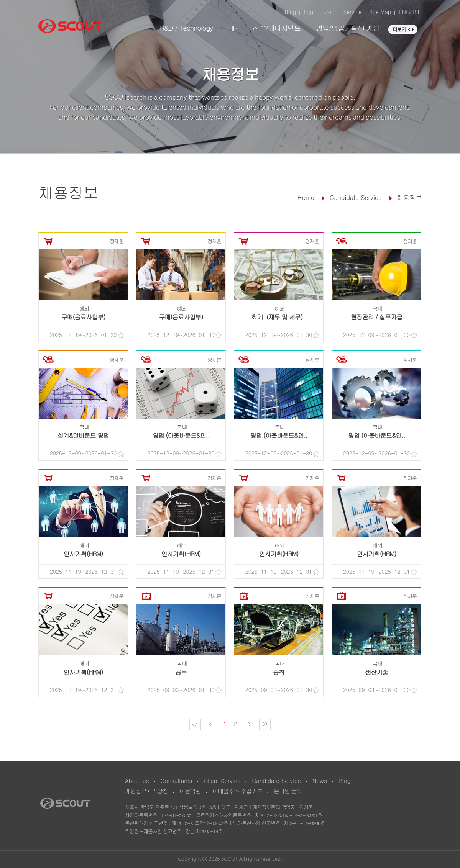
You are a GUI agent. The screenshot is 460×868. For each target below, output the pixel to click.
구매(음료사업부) (83, 317)
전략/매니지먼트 (276, 28)
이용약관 (190, 791)
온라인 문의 (288, 791)
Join (330, 12)
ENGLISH (410, 12)
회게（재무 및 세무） (279, 317)
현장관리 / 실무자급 (376, 317)
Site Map (380, 12)
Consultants (177, 780)
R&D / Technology (186, 28)
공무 (181, 672)
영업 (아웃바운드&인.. (181, 435)
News (320, 780)
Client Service (222, 780)
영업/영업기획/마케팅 (348, 28)
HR (232, 28)
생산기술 (376, 672)
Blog (291, 12)
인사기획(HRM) (83, 554)
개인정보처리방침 (146, 791)
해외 (84, 308)
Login (310, 12)
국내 (378, 308)
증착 (279, 672)
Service (352, 12)
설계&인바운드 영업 (83, 435)
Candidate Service (276, 780)
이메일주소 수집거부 (237, 791)
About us (137, 780)
